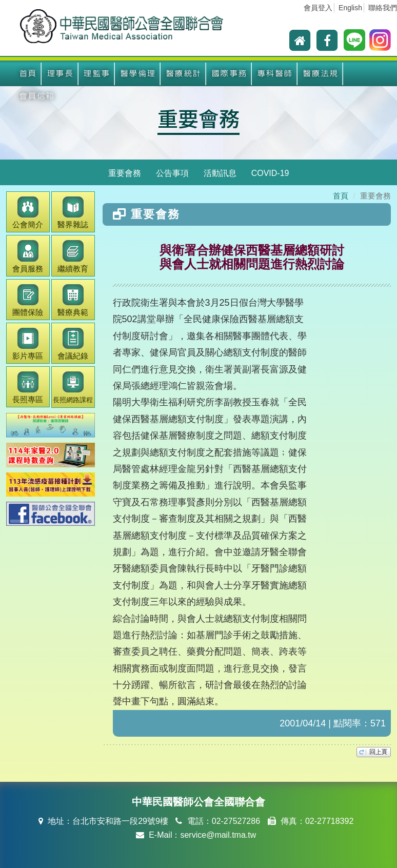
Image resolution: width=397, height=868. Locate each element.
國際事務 (229, 74)
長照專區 (28, 388)
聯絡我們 (383, 8)
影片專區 (28, 344)
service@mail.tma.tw (218, 835)
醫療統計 (184, 74)
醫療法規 (321, 74)
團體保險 (28, 300)
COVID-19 (270, 173)
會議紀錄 (73, 344)
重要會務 (198, 118)
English (350, 8)
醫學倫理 (138, 74)
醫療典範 (73, 300)
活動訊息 (220, 173)
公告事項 (172, 173)
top (374, 752)
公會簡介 (28, 213)
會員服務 (28, 256)
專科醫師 (275, 74)
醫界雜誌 (73, 213)
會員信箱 (37, 96)
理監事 (97, 74)
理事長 (60, 74)
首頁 (28, 74)
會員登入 (318, 8)
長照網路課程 (73, 388)
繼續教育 (73, 256)
